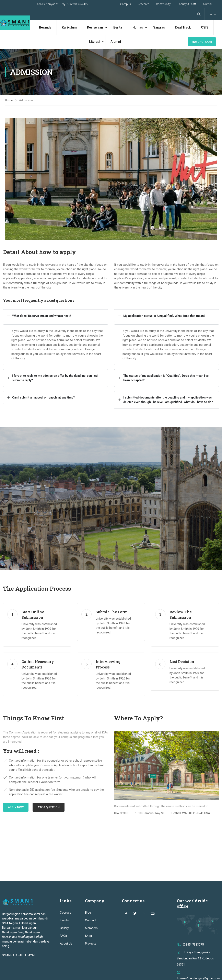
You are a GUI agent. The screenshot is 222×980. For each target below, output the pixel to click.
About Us (66, 944)
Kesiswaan (95, 27)
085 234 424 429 (75, 4)
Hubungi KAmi (202, 42)
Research (143, 4)
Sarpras (159, 27)
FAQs (63, 936)
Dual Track (183, 27)
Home (9, 100)
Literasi (95, 42)
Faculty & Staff (187, 4)
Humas (138, 27)
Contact (90, 920)
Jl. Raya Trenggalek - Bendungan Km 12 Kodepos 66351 (195, 958)
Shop (89, 936)
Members (91, 928)
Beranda (45, 27)
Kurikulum (69, 27)
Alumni (207, 4)
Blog (88, 913)
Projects (91, 944)
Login (212, 14)
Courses (66, 913)
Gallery (64, 928)
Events (64, 920)
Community (163, 4)
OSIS (205, 27)
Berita (118, 27)
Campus (126, 4)
